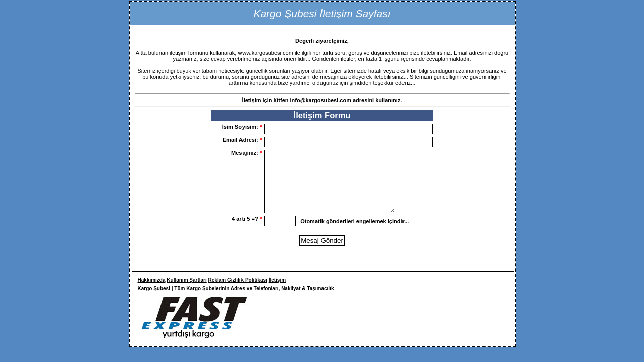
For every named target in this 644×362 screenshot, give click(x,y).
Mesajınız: (247, 153)
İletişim (277, 292)
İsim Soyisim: (242, 127)
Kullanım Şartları (186, 292)
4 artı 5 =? (247, 231)
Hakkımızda (152, 292)
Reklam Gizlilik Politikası (238, 292)
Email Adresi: (242, 140)
